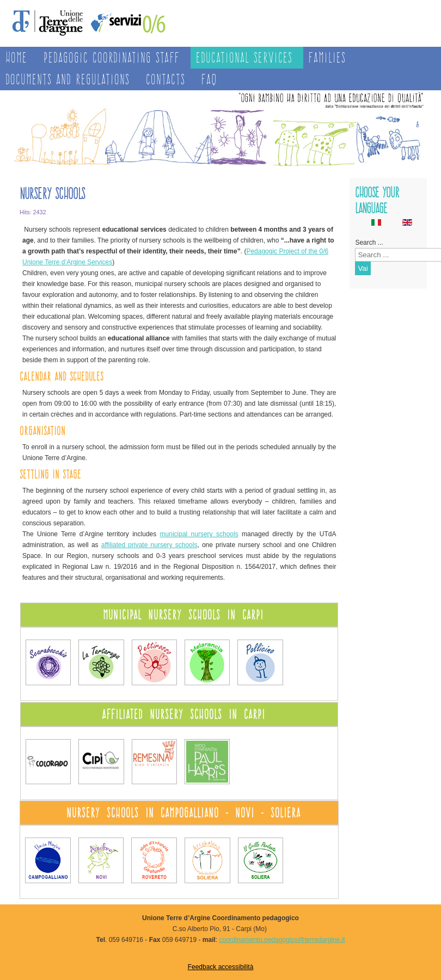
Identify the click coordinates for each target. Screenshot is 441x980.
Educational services (244, 57)
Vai (363, 268)
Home (16, 57)
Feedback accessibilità (221, 967)
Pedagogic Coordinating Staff (112, 57)
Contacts (166, 79)
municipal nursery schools (199, 534)
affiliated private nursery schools (149, 545)
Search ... (369, 243)
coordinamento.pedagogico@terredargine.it (282, 940)
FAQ (209, 79)
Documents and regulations (68, 79)
